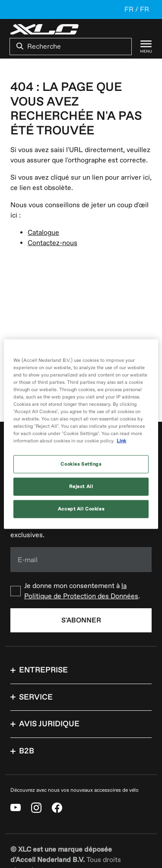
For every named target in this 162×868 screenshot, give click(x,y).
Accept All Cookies (81, 509)
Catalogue (43, 233)
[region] (81, 434)
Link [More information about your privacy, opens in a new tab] (121, 441)
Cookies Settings (81, 464)
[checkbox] (81, 591)
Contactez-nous (52, 243)
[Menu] (142, 47)
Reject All (81, 487)
